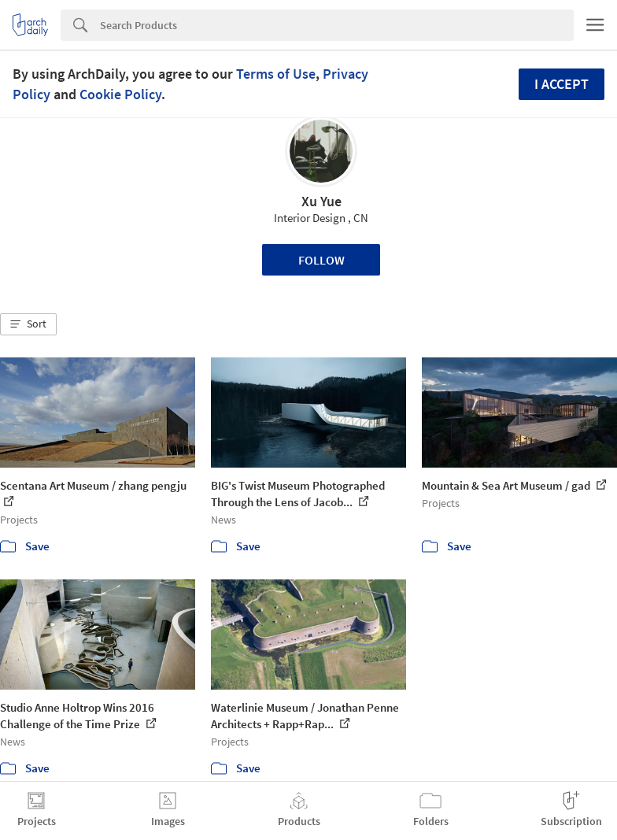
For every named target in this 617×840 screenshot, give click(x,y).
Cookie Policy (120, 94)
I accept (562, 84)
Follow (321, 260)
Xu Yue (321, 201)
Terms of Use (276, 74)
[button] (28, 324)
